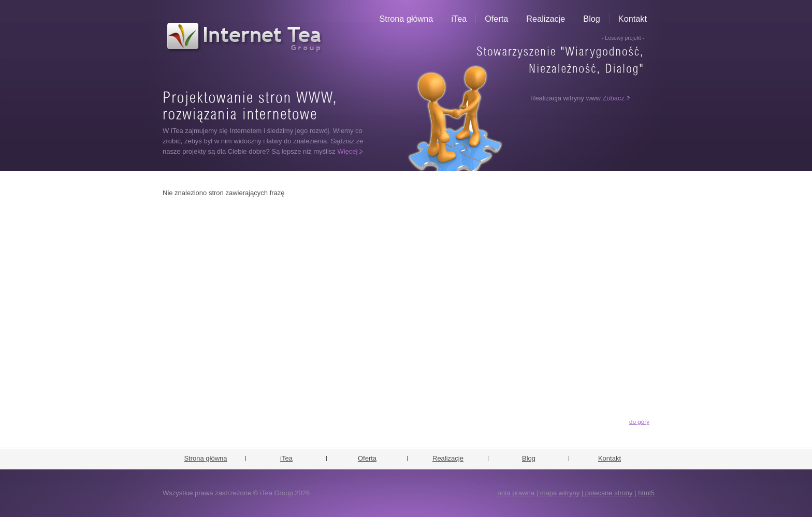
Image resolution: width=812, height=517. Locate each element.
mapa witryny (560, 493)
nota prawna (516, 493)
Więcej (347, 151)
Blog (592, 19)
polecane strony (609, 493)
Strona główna (407, 19)
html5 (646, 493)
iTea (459, 19)
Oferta (496, 19)
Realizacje (546, 19)
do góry (639, 422)
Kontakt (633, 19)
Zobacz (613, 98)
